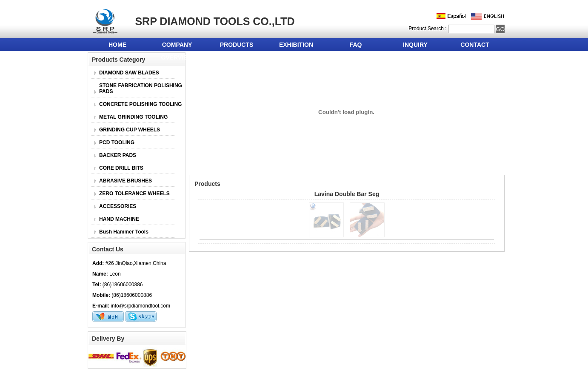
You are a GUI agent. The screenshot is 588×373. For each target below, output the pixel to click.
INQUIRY (415, 45)
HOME (117, 45)
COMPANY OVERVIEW (177, 46)
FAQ (356, 45)
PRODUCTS (237, 45)
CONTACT (475, 45)
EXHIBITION (296, 45)
